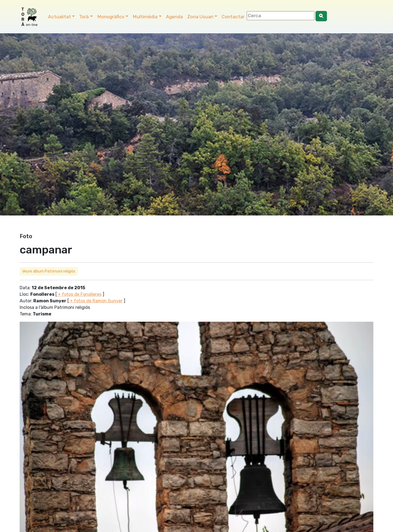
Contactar (233, 17)
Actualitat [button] (59, 17)
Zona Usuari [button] (200, 17)
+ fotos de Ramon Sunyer (96, 301)
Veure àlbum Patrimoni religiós (49, 271)
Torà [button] (84, 17)
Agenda (174, 17)
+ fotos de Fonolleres (79, 294)
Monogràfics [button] (111, 17)
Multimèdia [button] (145, 17)
